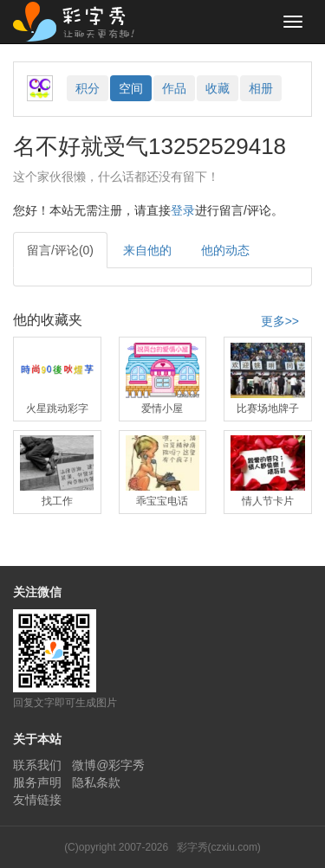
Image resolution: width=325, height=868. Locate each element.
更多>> (280, 321)
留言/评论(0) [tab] (60, 250)
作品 (174, 88)
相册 (261, 88)
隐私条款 (96, 782)
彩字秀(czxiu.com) (219, 847)
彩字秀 (80, 22)
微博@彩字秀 (108, 765)
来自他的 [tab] (147, 250)
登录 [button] (183, 210)
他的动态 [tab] (225, 250)
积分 (88, 88)
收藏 (218, 88)
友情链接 (37, 800)
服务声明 (37, 782)
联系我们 (37, 765)
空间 (131, 88)
